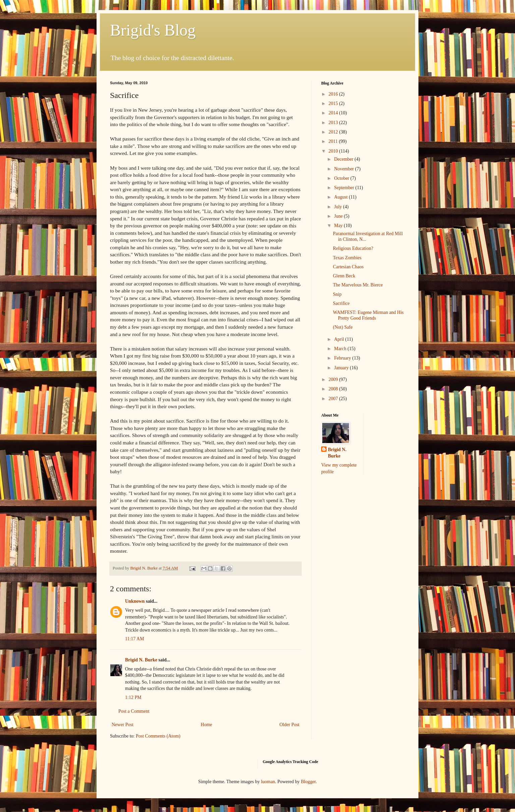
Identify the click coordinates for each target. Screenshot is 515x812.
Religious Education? (353, 248)
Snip (337, 294)
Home (207, 725)
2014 (334, 113)
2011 (334, 141)
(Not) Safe (343, 327)
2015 (334, 103)
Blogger (308, 782)
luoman (268, 782)
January (342, 368)
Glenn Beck (344, 276)
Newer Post (123, 725)
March (341, 349)
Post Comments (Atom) (158, 736)
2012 (334, 132)
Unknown (135, 601)
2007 (334, 399)
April (339, 339)
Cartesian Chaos (348, 267)
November (345, 169)
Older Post (290, 725)
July (338, 207)
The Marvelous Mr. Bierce (358, 285)
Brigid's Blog (153, 30)
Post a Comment (134, 711)
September (345, 188)
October (342, 178)
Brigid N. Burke (141, 660)
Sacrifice (341, 303)
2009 (334, 380)
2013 (334, 123)
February (343, 358)
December (344, 159)
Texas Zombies (347, 258)
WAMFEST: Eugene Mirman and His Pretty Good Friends (368, 315)
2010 (334, 151)
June (339, 216)
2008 (334, 389)
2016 (334, 94)
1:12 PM (133, 697)
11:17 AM (135, 639)
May (339, 226)
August (341, 197)
